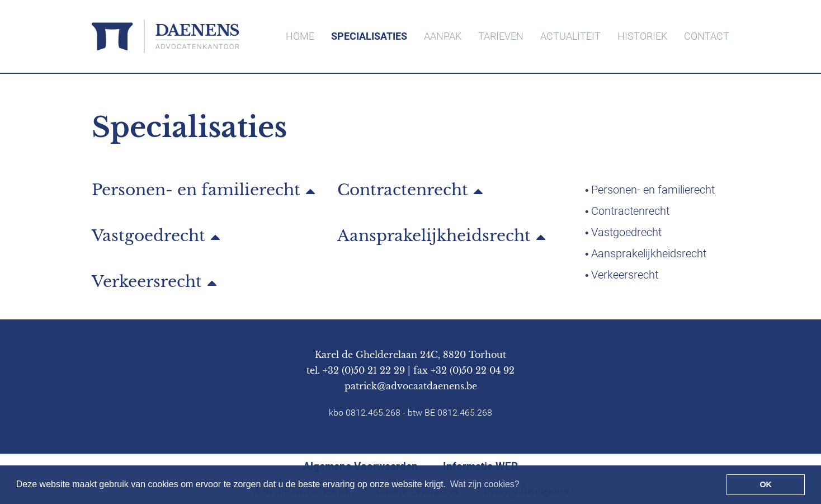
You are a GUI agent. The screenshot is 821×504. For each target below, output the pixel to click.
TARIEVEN (501, 36)
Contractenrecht (403, 191)
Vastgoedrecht (148, 237)
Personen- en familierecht (196, 191)
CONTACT (707, 36)
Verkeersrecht (147, 282)
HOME (300, 36)
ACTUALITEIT (570, 36)
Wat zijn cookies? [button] (485, 484)
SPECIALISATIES (369, 36)
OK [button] (766, 484)
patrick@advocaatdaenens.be (411, 386)
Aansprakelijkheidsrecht (434, 237)
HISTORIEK (642, 36)
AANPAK (443, 36)
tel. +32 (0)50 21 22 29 (356, 370)
